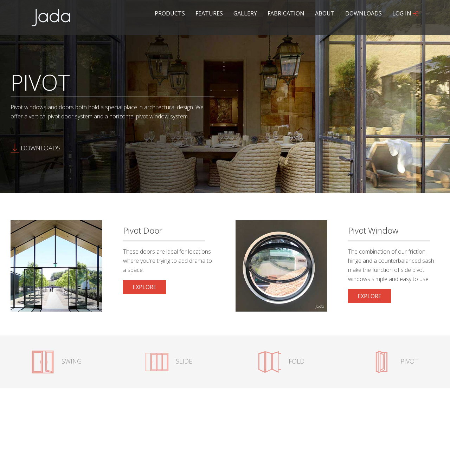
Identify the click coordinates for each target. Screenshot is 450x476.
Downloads (364, 13)
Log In (405, 13)
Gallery (245, 13)
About (325, 13)
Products (170, 13)
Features (209, 13)
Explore (149, 289)
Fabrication (286, 13)
